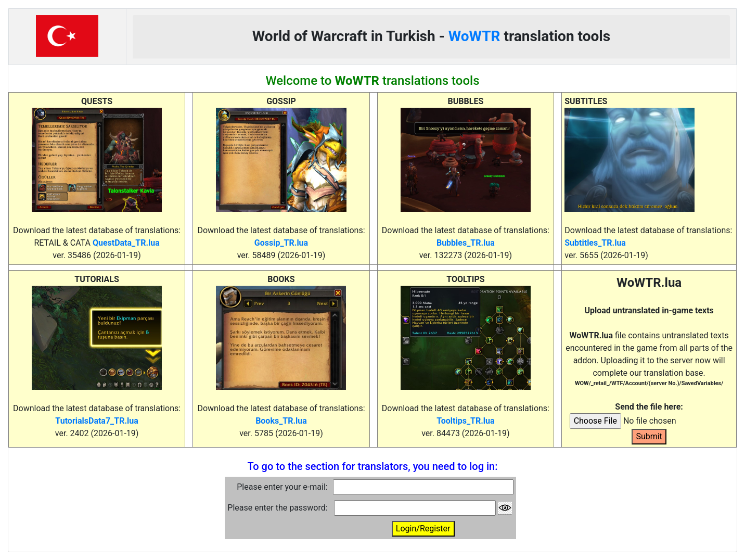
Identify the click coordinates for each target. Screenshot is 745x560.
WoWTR (474, 36)
